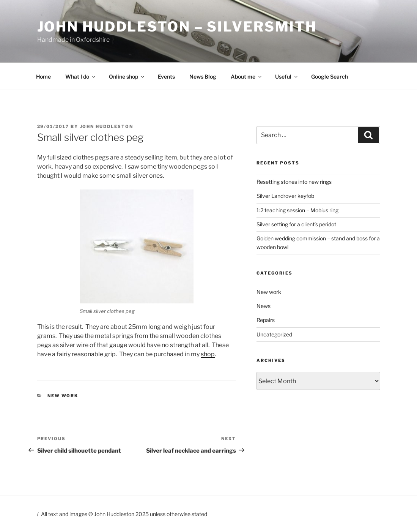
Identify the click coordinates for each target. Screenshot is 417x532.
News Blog (203, 77)
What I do (81, 77)
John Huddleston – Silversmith (177, 27)
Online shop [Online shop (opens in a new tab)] (127, 77)
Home (43, 77)
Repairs (266, 320)
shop (208, 354)
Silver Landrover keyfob (285, 196)
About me (247, 77)
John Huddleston (107, 126)
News (264, 306)
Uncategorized (274, 334)
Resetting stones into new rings (294, 182)
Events (166, 77)
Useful (287, 77)
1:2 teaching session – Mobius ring (297, 210)
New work (63, 396)
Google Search (330, 77)
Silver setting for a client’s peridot (296, 224)
